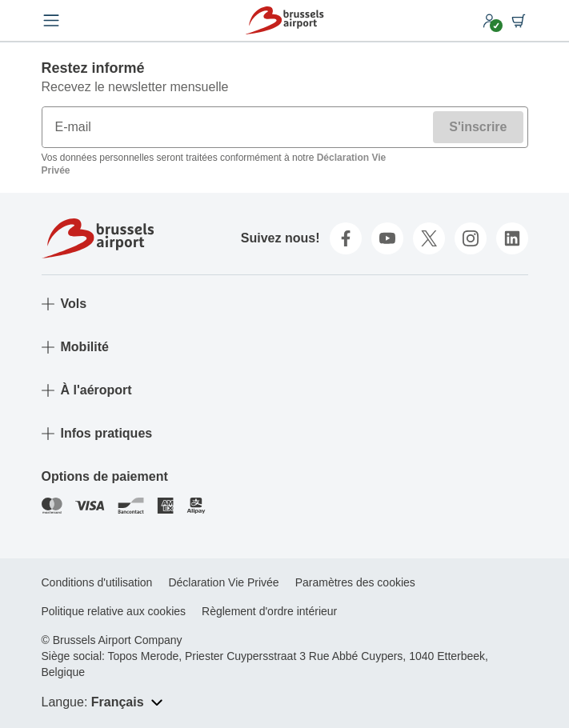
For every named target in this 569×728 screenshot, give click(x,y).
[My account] (490, 21)
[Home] (284, 20)
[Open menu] (51, 21)
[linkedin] (512, 238)
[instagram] (471, 238)
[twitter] (429, 238)
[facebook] (346, 238)
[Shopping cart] (519, 21)
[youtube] (387, 238)
